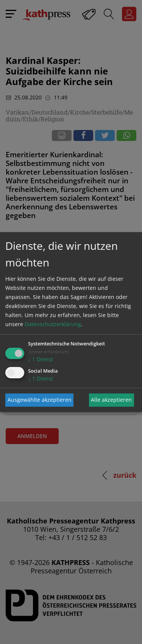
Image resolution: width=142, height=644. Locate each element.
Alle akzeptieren (111, 400)
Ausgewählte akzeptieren (40, 400)
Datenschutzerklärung (53, 324)
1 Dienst (41, 359)
